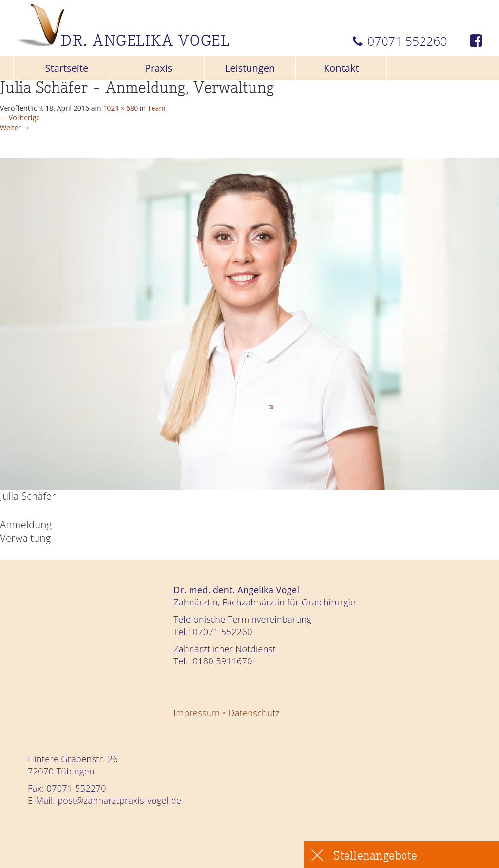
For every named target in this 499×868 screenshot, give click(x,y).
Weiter (22, 138)
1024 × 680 (178, 110)
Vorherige (29, 123)
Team (231, 110)
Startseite (67, 68)
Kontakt (341, 68)
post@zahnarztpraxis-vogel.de (119, 800)
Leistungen (250, 68)
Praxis (159, 68)
